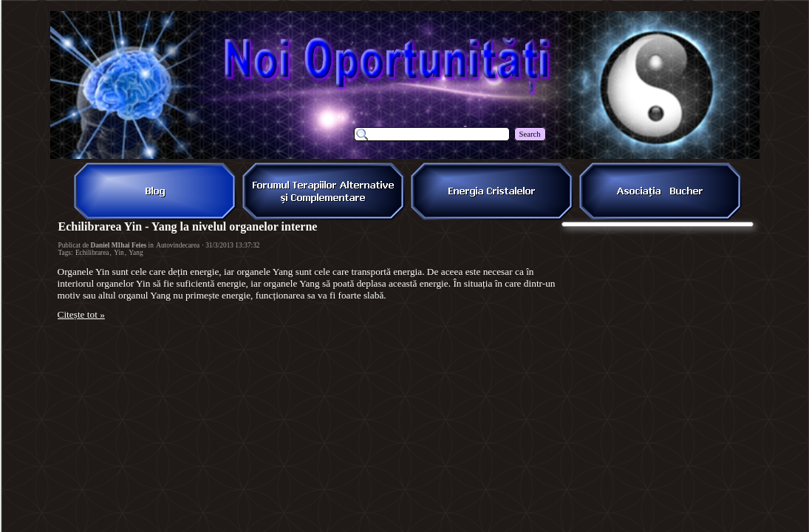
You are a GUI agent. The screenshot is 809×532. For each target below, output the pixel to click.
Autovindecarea (178, 245)
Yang (136, 253)
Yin (119, 253)
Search (530, 134)
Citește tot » (81, 314)
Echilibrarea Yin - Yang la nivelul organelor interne (188, 226)
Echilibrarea (92, 253)
